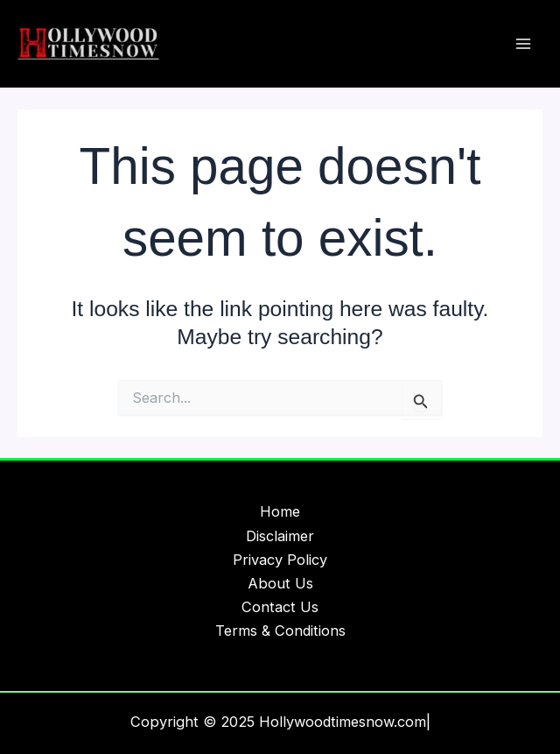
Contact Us (280, 607)
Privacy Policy (280, 560)
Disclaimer (280, 536)
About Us (280, 583)
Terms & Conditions (280, 631)
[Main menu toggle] (523, 44)
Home (280, 511)
